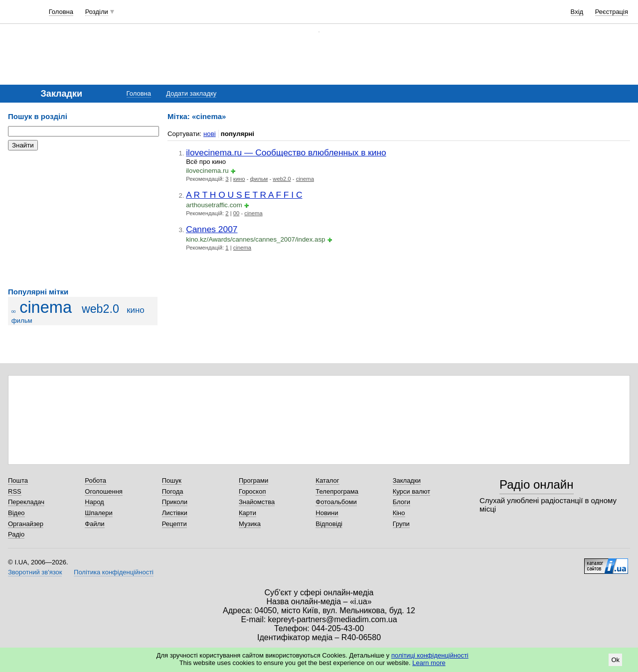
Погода (173, 491)
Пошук (172, 480)
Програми (253, 480)
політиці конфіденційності (430, 655)
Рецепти (174, 524)
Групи (401, 524)
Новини (327, 513)
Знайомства (257, 502)
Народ (94, 502)
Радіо (16, 534)
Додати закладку (191, 93)
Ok (615, 660)
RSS (15, 491)
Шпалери (99, 513)
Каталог (327, 480)
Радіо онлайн (537, 484)
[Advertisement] (83, 219)
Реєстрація (612, 12)
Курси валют (412, 491)
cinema (46, 307)
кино (135, 310)
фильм (22, 321)
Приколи (175, 502)
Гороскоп (252, 491)
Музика (250, 524)
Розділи (97, 12)
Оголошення (104, 491)
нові (210, 134)
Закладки (407, 480)
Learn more (429, 663)
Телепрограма (337, 491)
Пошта (18, 480)
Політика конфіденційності (114, 572)
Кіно (399, 513)
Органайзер (26, 524)
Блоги (401, 502)
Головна (61, 12)
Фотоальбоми (336, 502)
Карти (247, 513)
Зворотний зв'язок (35, 572)
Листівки (175, 513)
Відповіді (329, 524)
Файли (94, 524)
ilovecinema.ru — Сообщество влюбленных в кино (286, 152)
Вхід (577, 12)
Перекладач (26, 502)
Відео (16, 513)
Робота (95, 480)
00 (14, 312)
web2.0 (100, 309)
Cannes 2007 (212, 229)
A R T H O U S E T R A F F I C (244, 195)
